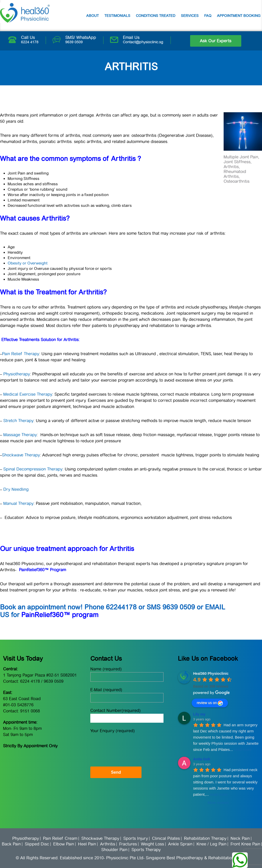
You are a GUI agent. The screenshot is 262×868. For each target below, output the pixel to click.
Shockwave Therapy (21, 455)
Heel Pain (87, 844)
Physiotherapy (16, 374)
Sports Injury (136, 839)
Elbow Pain (64, 844)
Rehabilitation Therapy (205, 839)
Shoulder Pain (114, 850)
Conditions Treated (156, 16)
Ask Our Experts (216, 41)
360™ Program (52, 570)
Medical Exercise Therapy (27, 394)
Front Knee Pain (245, 844)
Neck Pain (240, 839)
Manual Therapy (18, 503)
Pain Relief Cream (60, 839)
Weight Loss (152, 844)
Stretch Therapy (18, 421)
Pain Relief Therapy (21, 354)
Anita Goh (202, 759)
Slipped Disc (37, 844)
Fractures (128, 844)
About (92, 16)
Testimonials (117, 16)
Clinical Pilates (166, 839)
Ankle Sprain (180, 844)
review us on (210, 703)
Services (190, 16)
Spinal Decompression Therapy (33, 469)
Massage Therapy (20, 435)
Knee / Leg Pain (211, 844)
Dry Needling (16, 489)
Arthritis (108, 844)
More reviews (218, 803)
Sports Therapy (146, 850)
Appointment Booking (239, 16)
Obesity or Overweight (28, 263)
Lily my (199, 714)
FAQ (208, 16)
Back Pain (11, 844)
